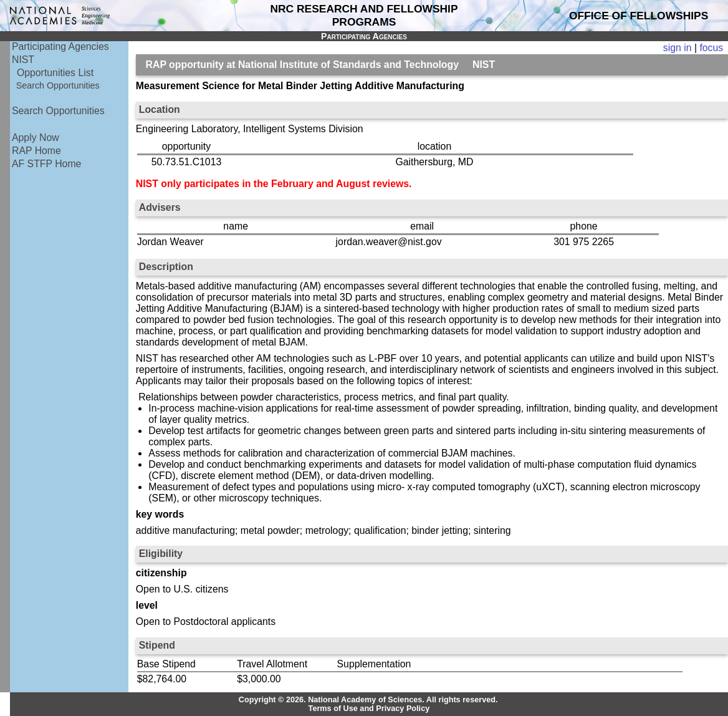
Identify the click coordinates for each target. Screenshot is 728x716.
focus (711, 48)
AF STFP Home (46, 164)
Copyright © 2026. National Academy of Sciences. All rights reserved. (368, 700)
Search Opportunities (58, 85)
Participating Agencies (60, 46)
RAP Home (36, 151)
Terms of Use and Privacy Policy (369, 709)
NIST (23, 60)
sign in (678, 48)
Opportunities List (55, 73)
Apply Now (36, 138)
